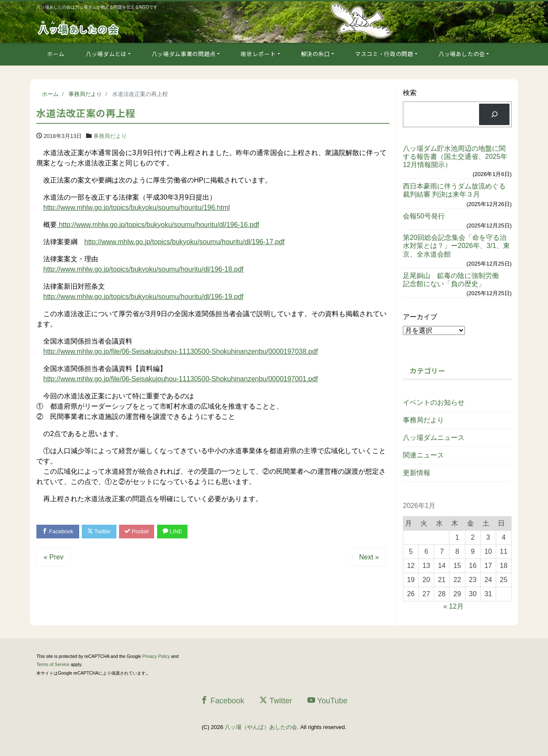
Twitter (99, 531)
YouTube (328, 701)
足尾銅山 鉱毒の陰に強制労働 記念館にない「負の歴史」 (454, 280)
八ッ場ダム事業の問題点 (184, 54)
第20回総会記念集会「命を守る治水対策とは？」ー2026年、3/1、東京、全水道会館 (456, 246)
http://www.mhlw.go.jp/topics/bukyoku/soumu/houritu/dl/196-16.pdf (158, 225)
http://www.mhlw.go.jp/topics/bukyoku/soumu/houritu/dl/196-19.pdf (143, 297)
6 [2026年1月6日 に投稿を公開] (426, 551)
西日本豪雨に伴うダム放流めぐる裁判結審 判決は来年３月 (454, 190)
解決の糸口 (316, 54)
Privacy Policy (156, 656)
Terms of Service (53, 665)
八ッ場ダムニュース (434, 438)
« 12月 (454, 606)
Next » (369, 557)
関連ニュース (423, 455)
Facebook (58, 531)
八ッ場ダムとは (106, 54)
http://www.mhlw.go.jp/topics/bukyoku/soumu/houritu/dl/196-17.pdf (185, 242)
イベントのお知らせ (434, 402)
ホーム (56, 54)
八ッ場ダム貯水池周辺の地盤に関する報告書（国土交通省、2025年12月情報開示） (455, 157)
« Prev (54, 557)
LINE (173, 531)
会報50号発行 (424, 216)
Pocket (137, 531)
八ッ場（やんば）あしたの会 (261, 727)
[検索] (494, 114)
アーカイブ (420, 317)
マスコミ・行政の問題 (384, 54)
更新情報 (417, 473)
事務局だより (110, 136)
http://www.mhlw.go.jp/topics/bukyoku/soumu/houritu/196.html (137, 208)
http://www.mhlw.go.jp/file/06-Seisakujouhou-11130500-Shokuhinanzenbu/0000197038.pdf (180, 351)
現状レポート (258, 54)
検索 (410, 93)
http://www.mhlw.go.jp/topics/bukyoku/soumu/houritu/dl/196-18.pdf (143, 269)
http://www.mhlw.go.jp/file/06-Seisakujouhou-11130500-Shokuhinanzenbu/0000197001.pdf (180, 379)
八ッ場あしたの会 (462, 54)
